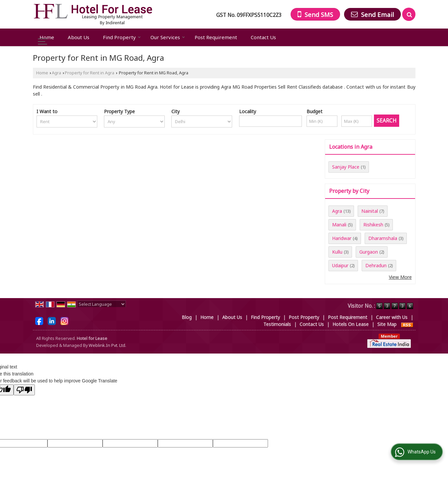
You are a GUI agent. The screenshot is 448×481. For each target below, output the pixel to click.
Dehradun (376, 265)
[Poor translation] (24, 390)
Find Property (122, 37)
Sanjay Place (346, 167)
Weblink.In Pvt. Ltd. (107, 345)
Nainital (370, 211)
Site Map (387, 324)
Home (47, 37)
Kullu (337, 252)
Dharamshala (383, 238)
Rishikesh (373, 225)
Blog (187, 317)
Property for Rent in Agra (90, 73)
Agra (56, 73)
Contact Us (263, 37)
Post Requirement (216, 37)
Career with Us (392, 317)
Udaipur (340, 265)
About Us (79, 37)
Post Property (304, 317)
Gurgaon (369, 252)
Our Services (168, 37)
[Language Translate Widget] (101, 304)
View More (400, 277)
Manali (339, 225)
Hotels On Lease (351, 324)
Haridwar (342, 238)
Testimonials (277, 324)
